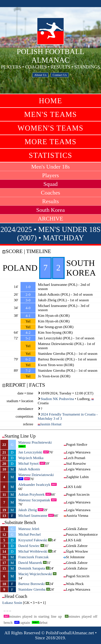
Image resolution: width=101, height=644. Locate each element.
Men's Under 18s (50, 167)
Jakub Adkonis (29, 469)
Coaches (50, 193)
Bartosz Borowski (31, 584)
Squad (50, 184)
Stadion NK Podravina (57, 399)
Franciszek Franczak (33, 557)
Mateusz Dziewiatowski (36, 475)
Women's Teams (51, 128)
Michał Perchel (29, 534)
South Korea (50, 210)
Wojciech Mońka (31, 458)
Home (51, 101)
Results (50, 201)
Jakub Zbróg (28, 510)
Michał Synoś (28, 463)
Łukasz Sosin (12, 603)
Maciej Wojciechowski (35, 574)
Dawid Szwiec (29, 546)
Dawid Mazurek (30, 563)
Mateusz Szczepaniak (34, 500)
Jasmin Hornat (51, 424)
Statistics (50, 155)
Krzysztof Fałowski (33, 540)
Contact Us (60, 75)
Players (50, 175)
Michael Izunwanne (33, 516)
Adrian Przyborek (31, 494)
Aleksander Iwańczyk (34, 485)
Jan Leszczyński (30, 452)
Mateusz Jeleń (29, 529)
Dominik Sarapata (32, 568)
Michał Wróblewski (33, 551)
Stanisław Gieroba (32, 589)
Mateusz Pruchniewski (35, 442)
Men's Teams (50, 114)
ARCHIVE (50, 219)
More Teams (51, 142)
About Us (40, 75)
